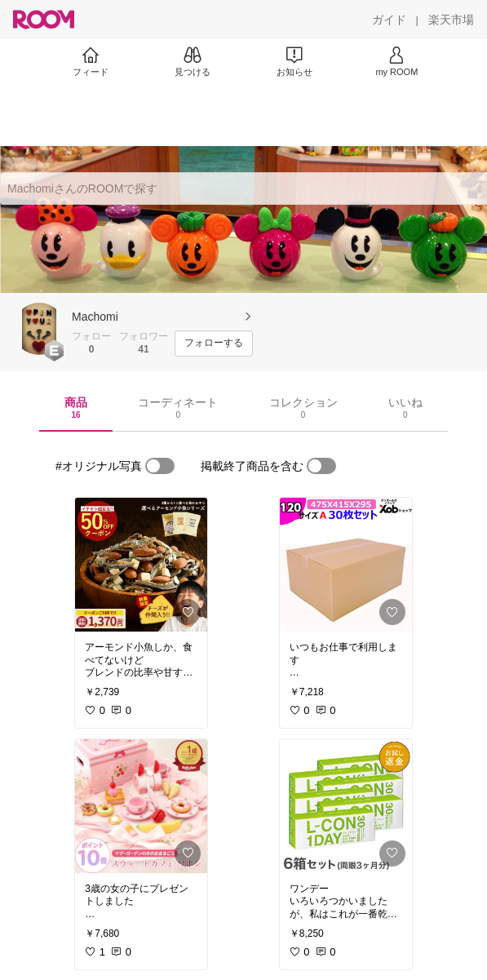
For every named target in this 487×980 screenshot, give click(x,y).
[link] (141, 565)
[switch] (160, 466)
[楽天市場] (451, 20)
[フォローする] (214, 344)
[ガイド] (389, 20)
